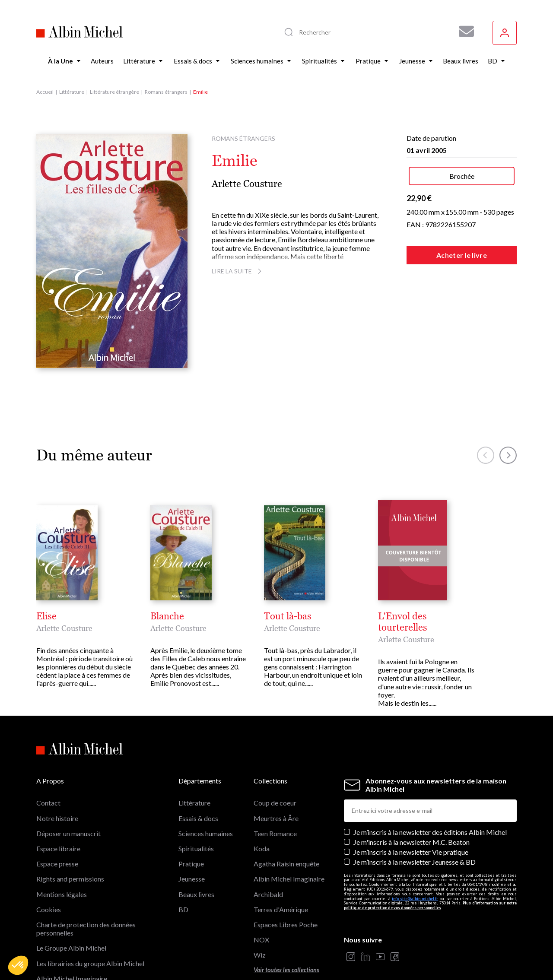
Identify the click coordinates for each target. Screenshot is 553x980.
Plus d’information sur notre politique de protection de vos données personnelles (430, 861)
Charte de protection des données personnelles (86, 884)
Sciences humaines (206, 789)
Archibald (268, 849)
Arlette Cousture (247, 184)
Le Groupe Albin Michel (71, 903)
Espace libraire (58, 804)
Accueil (45, 92)
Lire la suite (238, 271)
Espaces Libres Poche (286, 880)
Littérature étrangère (114, 92)
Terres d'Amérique (281, 865)
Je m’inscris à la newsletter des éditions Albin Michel (430, 788)
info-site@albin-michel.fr (415, 854)
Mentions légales (62, 849)
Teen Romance (275, 789)
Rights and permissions (70, 834)
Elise (46, 616)
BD (183, 865)
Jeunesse (192, 834)
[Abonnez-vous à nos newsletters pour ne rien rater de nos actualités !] (463, 32)
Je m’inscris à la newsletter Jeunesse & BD (415, 817)
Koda (262, 804)
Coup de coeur (275, 758)
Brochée (462, 176)
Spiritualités (196, 804)
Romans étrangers (166, 92)
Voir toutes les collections (286, 925)
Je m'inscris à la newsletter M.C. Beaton (412, 798)
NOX (261, 895)
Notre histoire (57, 774)
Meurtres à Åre (276, 774)
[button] (18, 965)
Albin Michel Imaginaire (72, 934)
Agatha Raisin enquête (286, 819)
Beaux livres (196, 849)
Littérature (72, 92)
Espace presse (57, 819)
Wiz (260, 910)
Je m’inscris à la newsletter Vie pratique (411, 807)
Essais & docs (198, 774)
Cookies (49, 865)
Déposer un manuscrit (68, 789)
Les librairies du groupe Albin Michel (90, 918)
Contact (48, 758)
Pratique (191, 819)
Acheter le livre (462, 255)
